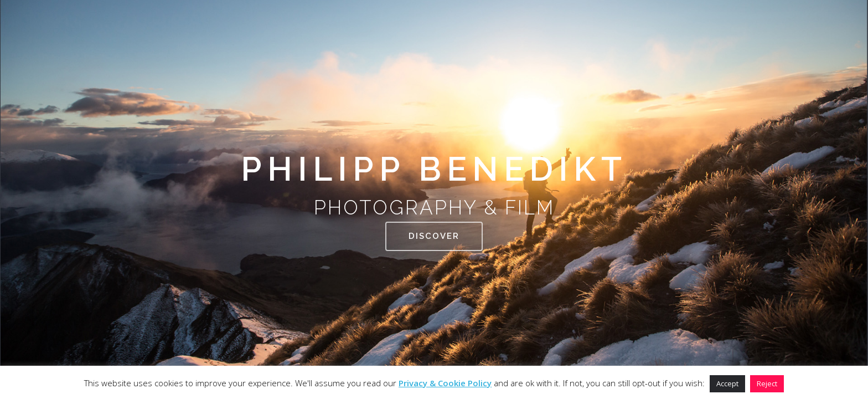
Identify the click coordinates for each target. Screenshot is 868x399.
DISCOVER (434, 253)
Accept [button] (727, 383)
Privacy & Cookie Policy (445, 383)
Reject (767, 383)
